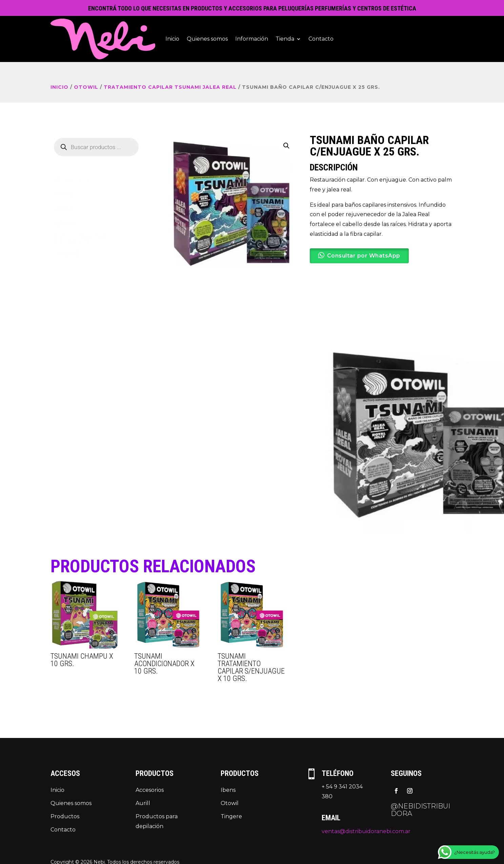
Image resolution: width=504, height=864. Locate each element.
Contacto (321, 39)
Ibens (228, 790)
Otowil (230, 803)
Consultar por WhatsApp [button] (364, 256)
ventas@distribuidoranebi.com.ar (366, 831)
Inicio (172, 39)
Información (252, 39)
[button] (286, 146)
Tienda (285, 39)
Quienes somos (207, 39)
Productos (65, 816)
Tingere (231, 816)
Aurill (143, 803)
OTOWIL (86, 87)
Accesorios (150, 790)
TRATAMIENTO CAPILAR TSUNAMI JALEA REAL (170, 87)
